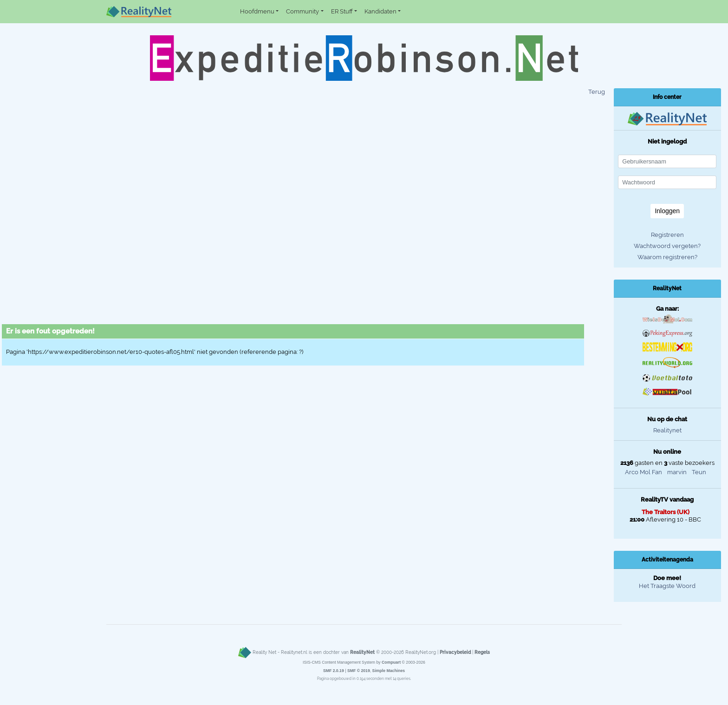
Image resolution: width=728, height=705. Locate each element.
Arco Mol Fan (643, 472)
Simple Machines (389, 671)
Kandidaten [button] (380, 11)
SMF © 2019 (359, 671)
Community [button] (302, 11)
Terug (597, 92)
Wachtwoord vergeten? (667, 246)
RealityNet (362, 652)
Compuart (391, 662)
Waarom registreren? (667, 257)
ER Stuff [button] (342, 11)
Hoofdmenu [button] (257, 11)
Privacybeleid (455, 652)
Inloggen (667, 211)
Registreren (667, 235)
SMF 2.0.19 (334, 671)
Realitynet (667, 430)
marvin (677, 472)
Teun (699, 472)
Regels (482, 652)
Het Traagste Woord (667, 586)
